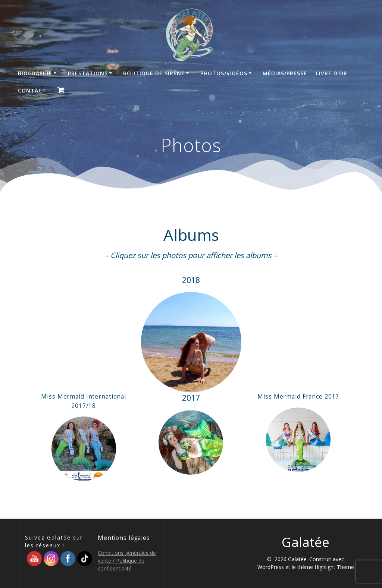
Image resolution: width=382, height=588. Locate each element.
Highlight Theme (334, 567)
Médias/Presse (285, 73)
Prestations (88, 73)
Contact (32, 90)
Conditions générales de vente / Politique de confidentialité (127, 561)
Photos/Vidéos (224, 73)
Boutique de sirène (154, 73)
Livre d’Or (332, 73)
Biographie (35, 73)
